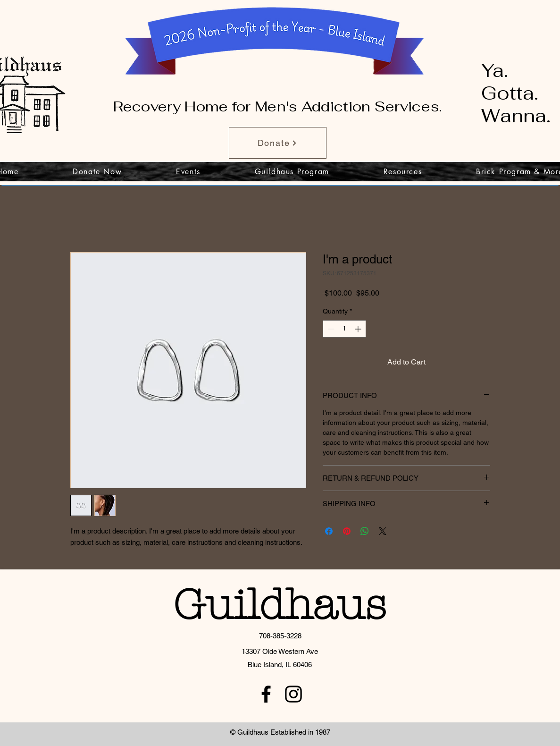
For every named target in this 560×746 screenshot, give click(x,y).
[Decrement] (330, 329)
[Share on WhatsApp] (365, 531)
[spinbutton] (344, 329)
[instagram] (293, 694)
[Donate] (278, 143)
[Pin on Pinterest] (347, 531)
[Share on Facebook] (329, 531)
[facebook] (266, 694)
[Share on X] (383, 531)
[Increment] (359, 329)
